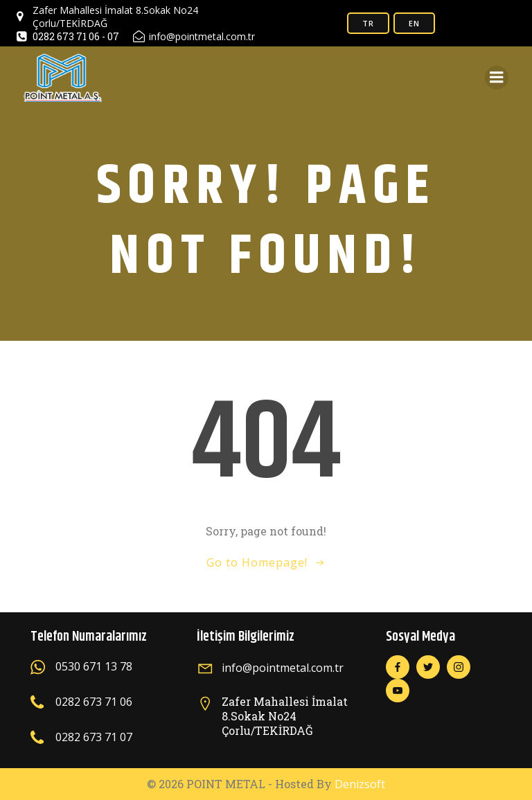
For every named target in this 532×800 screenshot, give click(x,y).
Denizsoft (360, 784)
